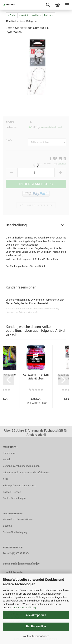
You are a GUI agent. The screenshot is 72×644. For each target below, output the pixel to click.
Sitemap (7, 526)
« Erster (12, 15)
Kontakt (7, 459)
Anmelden (34, 312)
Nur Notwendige (36, 626)
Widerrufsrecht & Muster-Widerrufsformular (27, 472)
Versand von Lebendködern (18, 519)
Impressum (9, 453)
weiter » (36, 15)
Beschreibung (16, 225)
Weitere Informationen (36, 636)
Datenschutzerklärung (24, 608)
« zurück (24, 15)
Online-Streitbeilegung (15, 532)
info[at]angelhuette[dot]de (25, 564)
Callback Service (12, 492)
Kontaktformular (14, 572)
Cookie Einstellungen (14, 498)
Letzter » (49, 15)
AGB (5, 479)
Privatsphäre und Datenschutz (19, 485)
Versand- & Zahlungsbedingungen (21, 466)
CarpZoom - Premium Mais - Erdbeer (36, 377)
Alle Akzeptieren (36, 615)
